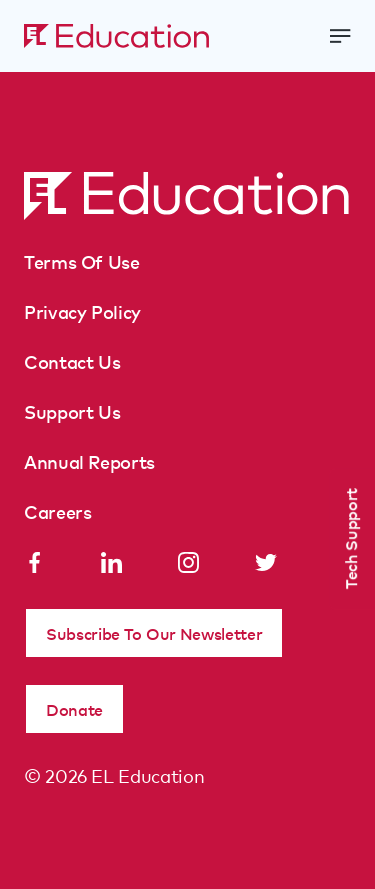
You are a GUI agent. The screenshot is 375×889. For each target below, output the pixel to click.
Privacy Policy (82, 311)
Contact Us (72, 361)
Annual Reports (89, 461)
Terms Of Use (82, 261)
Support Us (72, 411)
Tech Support (350, 538)
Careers (57, 511)
